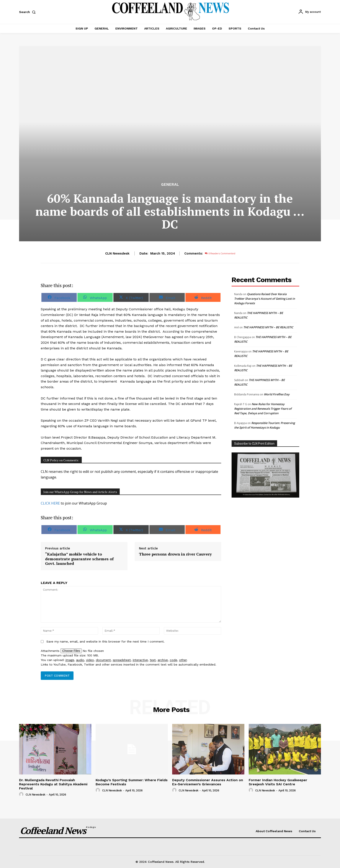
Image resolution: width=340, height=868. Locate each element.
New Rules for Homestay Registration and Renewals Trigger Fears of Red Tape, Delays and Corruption (263, 409)
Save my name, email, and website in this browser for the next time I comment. (105, 641)
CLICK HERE (50, 503)
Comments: (194, 253)
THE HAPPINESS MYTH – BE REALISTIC (269, 327)
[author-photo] (22, 794)
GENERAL (170, 185)
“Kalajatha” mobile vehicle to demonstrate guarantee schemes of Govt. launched (79, 559)
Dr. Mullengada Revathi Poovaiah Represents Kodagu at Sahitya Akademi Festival (53, 784)
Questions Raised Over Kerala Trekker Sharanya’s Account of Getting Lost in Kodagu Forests (265, 299)
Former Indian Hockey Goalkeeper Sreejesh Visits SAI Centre (278, 782)
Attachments (51, 651)
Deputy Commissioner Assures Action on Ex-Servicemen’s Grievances (208, 782)
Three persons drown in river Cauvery (175, 554)
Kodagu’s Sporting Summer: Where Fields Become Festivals (132, 782)
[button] (28, 12)
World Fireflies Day (277, 394)
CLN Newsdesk (117, 253)
